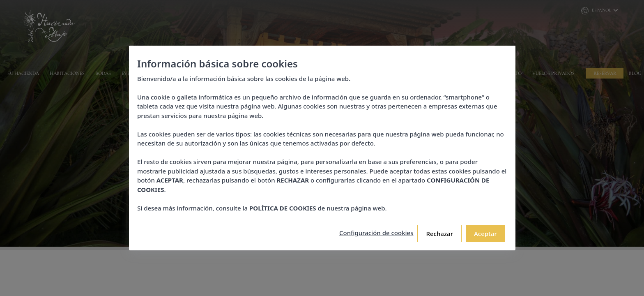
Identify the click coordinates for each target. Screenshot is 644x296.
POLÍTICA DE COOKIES (283, 208)
